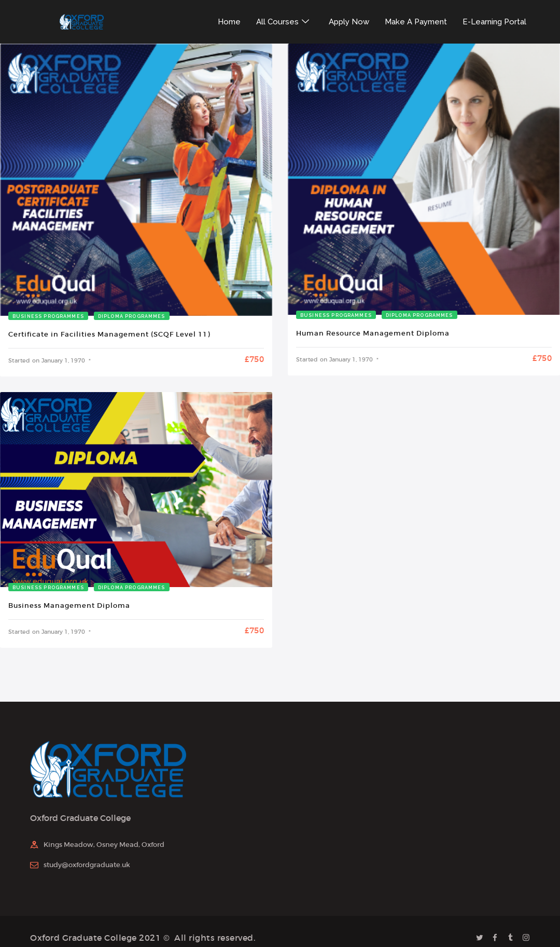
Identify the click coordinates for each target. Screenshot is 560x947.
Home (229, 22)
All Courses (283, 22)
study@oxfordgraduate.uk (87, 865)
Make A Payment (416, 22)
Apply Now (349, 22)
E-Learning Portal (494, 22)
